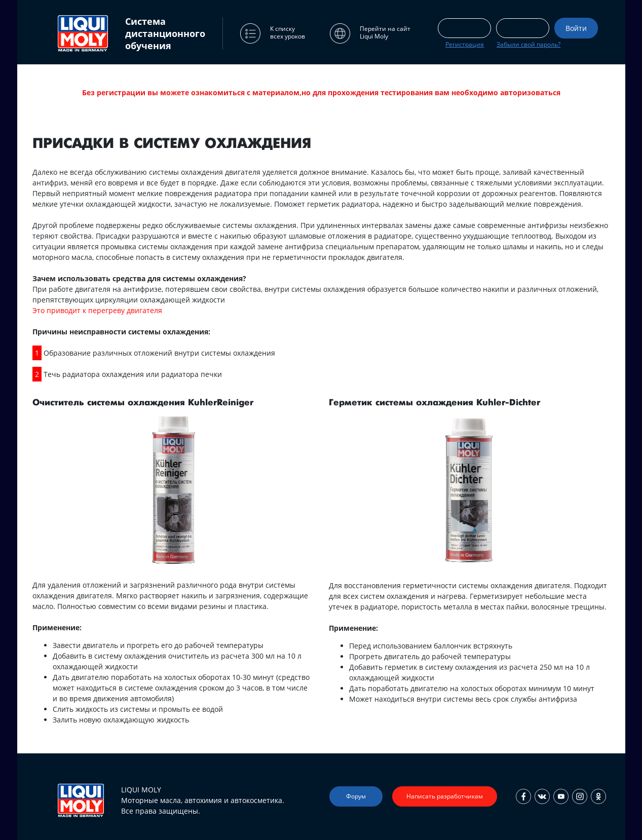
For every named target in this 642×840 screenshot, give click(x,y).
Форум (356, 796)
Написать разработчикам (445, 796)
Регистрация (465, 44)
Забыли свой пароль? (528, 44)
